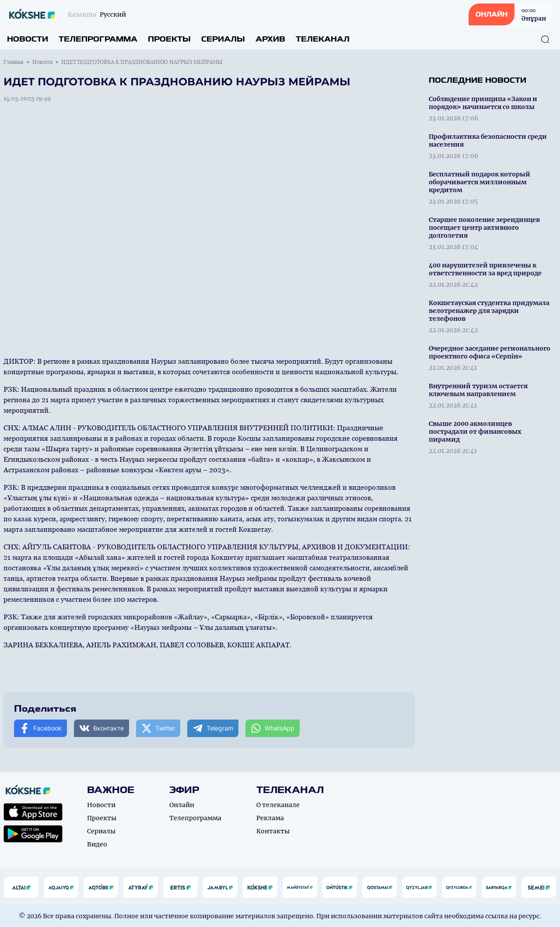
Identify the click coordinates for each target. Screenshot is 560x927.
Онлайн (182, 805)
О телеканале (278, 805)
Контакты (273, 831)
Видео (97, 844)
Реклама (270, 818)
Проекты (169, 39)
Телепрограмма (98, 39)
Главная (14, 62)
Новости (28, 39)
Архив (270, 39)
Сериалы (223, 39)
